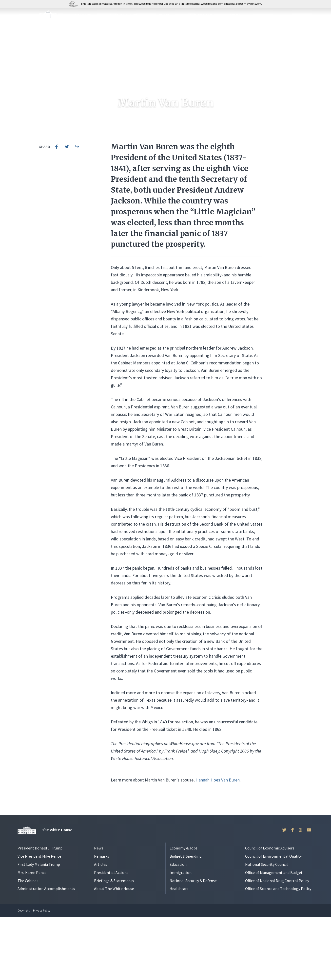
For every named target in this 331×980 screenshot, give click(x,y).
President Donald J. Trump (40, 911)
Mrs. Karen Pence (32, 935)
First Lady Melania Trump (39, 927)
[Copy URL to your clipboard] (77, 210)
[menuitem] (57, 210)
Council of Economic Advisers (270, 911)
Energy (236, 15)
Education (178, 927)
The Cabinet (28, 943)
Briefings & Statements (114, 943)
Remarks (102, 919)
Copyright (24, 973)
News (99, 911)
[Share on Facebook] (57, 210)
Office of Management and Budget (274, 935)
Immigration (201, 15)
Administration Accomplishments (46, 952)
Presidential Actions (111, 935)
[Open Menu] (9, 17)
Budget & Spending (186, 919)
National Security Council (266, 927)
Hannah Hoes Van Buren (218, 843)
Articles (101, 927)
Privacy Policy (42, 973)
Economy (83, 15)
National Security (125, 15)
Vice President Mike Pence (39, 919)
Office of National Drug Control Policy (277, 943)
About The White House (114, 952)
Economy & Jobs (184, 911)
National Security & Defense (193, 943)
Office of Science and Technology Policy (278, 952)
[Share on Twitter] (67, 210)
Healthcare (179, 952)
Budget (166, 15)
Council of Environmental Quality (273, 919)
